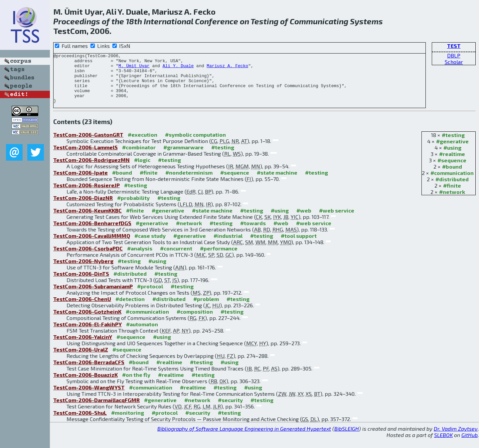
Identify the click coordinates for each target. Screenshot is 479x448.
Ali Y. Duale (178, 69)
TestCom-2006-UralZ (81, 359)
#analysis (140, 258)
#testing (453, 145)
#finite (452, 195)
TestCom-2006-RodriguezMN (91, 170)
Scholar (454, 62)
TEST (454, 46)
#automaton (142, 334)
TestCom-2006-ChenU (82, 309)
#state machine (277, 182)
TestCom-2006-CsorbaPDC (88, 258)
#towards (253, 233)
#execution (143, 145)
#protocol (150, 296)
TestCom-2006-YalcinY (83, 347)
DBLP (454, 55)
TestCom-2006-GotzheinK (87, 321)
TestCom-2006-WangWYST (89, 397)
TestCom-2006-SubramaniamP (93, 296)
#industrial (228, 246)
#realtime (452, 164)
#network (452, 202)
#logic (142, 170)
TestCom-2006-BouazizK (85, 385)
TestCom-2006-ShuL (80, 423)
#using (452, 157)
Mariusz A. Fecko (227, 69)
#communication (452, 183)
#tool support (299, 246)
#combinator (139, 157)
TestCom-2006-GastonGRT (88, 145)
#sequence (452, 170)
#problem (206, 309)
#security (230, 410)
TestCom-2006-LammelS (85, 157)
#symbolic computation (195, 145)
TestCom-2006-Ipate (80, 182)
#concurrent (176, 258)
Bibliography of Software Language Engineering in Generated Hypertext (244, 439)
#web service (337, 220)
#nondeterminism (189, 182)
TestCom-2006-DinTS (81, 284)
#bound (452, 176)
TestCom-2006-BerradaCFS (89, 372)
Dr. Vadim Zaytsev (456, 439)
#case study (150, 246)
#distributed (452, 189)
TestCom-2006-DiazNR (83, 208)
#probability (133, 208)
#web (304, 220)
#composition (195, 321)
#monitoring (128, 423)
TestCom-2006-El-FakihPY (87, 334)
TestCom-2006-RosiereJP (86, 195)
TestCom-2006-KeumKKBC (87, 220)
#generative (452, 151)
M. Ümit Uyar (134, 69)
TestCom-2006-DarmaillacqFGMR (96, 410)
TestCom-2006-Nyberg (83, 271)
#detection (130, 309)
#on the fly (136, 385)
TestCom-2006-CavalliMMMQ (92, 246)
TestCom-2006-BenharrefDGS (92, 233)
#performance (219, 258)
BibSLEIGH (347, 439)
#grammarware (183, 157)
